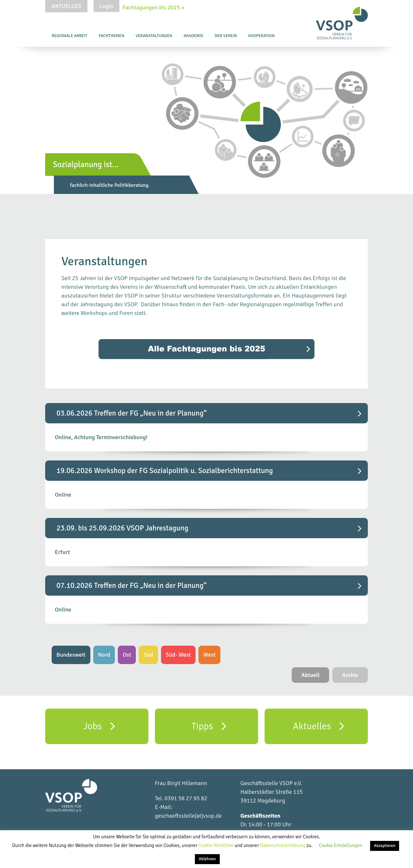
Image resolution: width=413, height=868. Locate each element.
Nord (104, 655)
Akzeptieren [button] (385, 846)
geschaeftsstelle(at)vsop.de (188, 816)
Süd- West (178, 655)
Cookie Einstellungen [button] (340, 845)
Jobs (99, 726)
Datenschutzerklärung (283, 845)
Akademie (193, 36)
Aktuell (311, 675)
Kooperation (261, 36)
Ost (127, 655)
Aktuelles (66, 6)
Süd (148, 655)
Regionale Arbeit (70, 36)
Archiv (350, 675)
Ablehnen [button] (207, 859)
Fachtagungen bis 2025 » (154, 7)
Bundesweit (71, 655)
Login (106, 6)
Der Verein (226, 36)
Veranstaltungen (154, 36)
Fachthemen (112, 36)
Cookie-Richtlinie (217, 845)
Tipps (209, 726)
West (209, 655)
